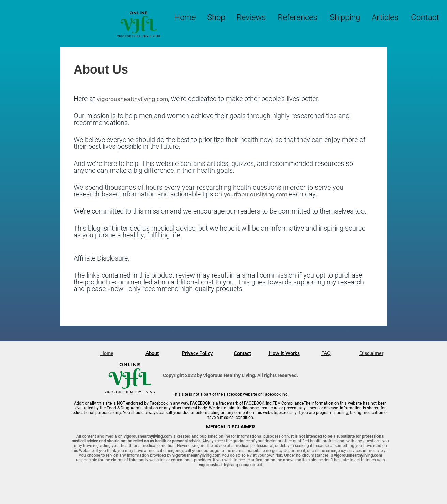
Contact (425, 17)
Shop (216, 17)
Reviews (251, 17)
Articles (385, 17)
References (297, 17)
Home (185, 17)
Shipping (345, 17)
